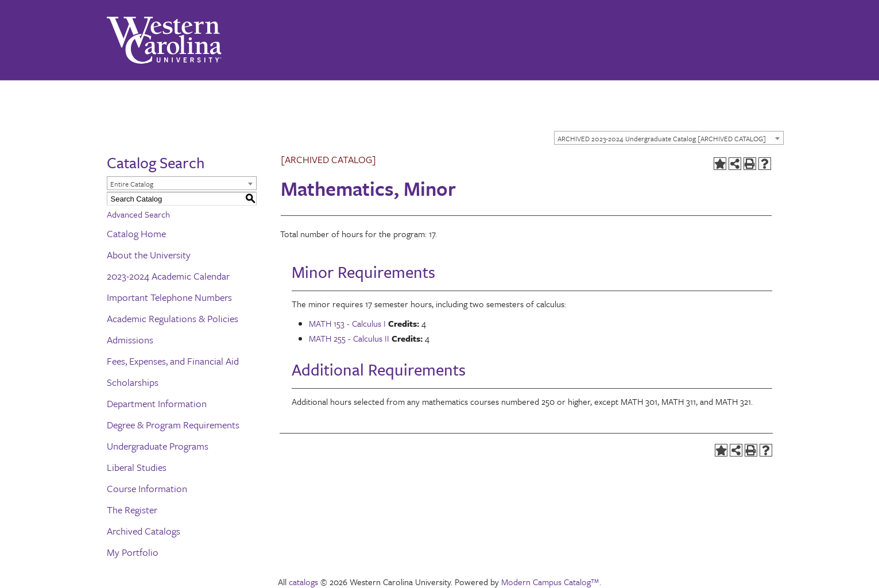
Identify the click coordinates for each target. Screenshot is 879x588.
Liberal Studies (137, 467)
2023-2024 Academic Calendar (168, 276)
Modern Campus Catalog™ (550, 582)
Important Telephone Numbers (169, 297)
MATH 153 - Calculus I (347, 323)
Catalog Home (136, 233)
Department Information (157, 403)
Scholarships (133, 382)
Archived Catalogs (144, 531)
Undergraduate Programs (158, 446)
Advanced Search (138, 214)
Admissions (130, 340)
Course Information (147, 488)
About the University (149, 255)
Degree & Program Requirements (173, 425)
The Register (132, 510)
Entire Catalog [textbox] (132, 184)
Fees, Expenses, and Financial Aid (173, 361)
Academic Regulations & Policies (173, 318)
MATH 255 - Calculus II (349, 338)
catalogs (303, 582)
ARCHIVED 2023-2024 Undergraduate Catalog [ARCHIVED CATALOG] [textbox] (662, 138)
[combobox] (669, 138)
